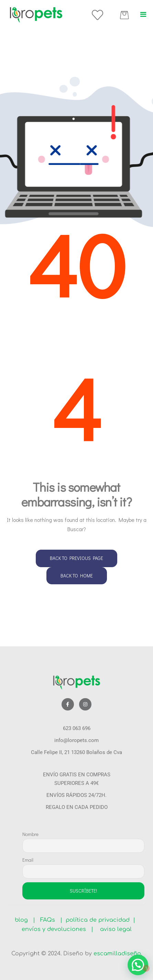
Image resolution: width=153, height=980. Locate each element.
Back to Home (77, 576)
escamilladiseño (117, 954)
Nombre (30, 834)
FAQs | (51, 920)
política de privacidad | (99, 920)
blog (24, 920)
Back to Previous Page (76, 558)
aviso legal (113, 929)
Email (28, 860)
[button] (143, 14)
